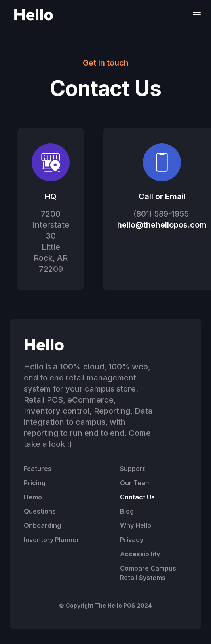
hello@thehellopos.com (162, 225)
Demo (33, 497)
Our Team (135, 483)
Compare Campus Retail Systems (148, 573)
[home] (32, 15)
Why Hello (136, 525)
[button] (194, 14)
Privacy (132, 540)
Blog (127, 511)
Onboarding (42, 525)
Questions (40, 511)
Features (38, 469)
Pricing (35, 483)
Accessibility (140, 554)
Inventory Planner (51, 540)
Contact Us (137, 497)
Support (132, 469)
